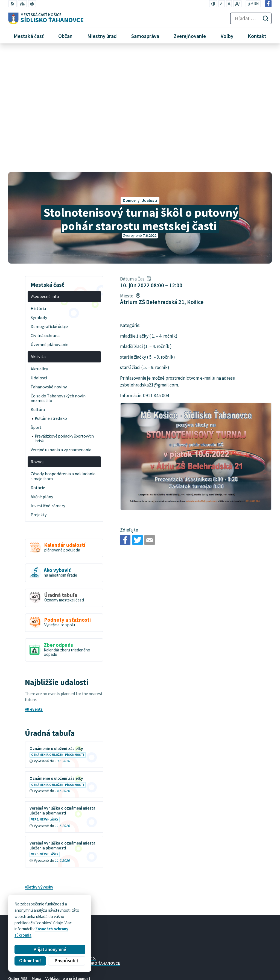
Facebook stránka (205, 968)
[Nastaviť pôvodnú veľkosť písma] (229, 4)
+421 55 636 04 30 (204, 956)
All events (34, 589)
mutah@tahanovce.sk (208, 962)
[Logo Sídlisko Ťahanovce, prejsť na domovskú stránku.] (46, 19)
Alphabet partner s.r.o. (76, 838)
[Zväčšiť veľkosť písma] (237, 4)
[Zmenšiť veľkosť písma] (222, 4)
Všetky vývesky (39, 767)
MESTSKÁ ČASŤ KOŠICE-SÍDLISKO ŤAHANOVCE (79, 843)
